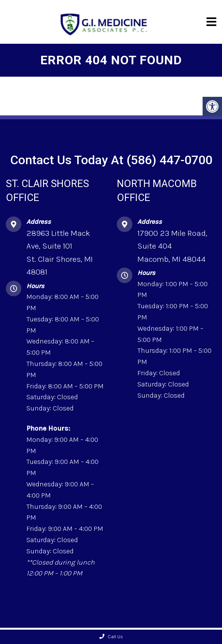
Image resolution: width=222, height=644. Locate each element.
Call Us (111, 636)
